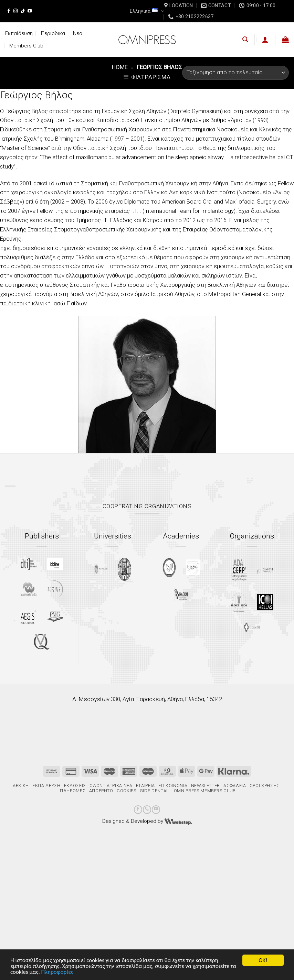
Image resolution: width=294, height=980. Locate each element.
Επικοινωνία (173, 786)
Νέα (78, 33)
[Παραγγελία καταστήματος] (235, 73)
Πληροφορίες (57, 972)
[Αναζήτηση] (245, 39)
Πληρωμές (73, 791)
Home (120, 67)
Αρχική (21, 786)
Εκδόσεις (75, 786)
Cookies (127, 791)
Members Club (26, 46)
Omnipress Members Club (204, 791)
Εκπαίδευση (19, 33)
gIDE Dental (154, 791)
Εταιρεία (145, 786)
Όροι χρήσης (265, 786)
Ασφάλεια (235, 786)
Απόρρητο (101, 791)
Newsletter (206, 786)
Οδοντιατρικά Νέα (111, 786)
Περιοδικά (53, 33)
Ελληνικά (147, 11)
